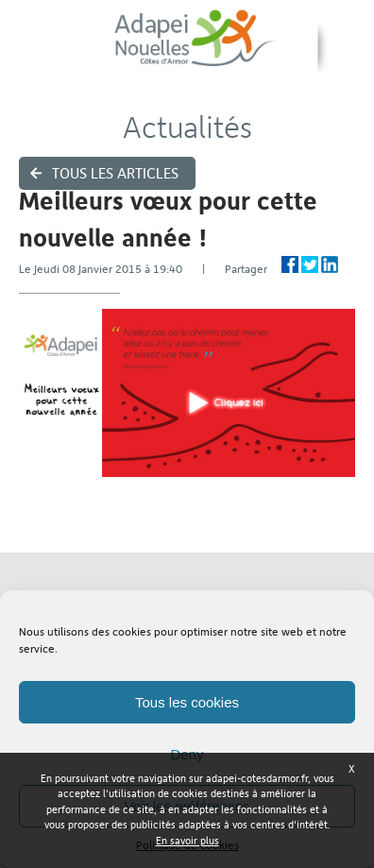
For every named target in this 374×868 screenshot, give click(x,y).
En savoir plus (187, 841)
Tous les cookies (187, 702)
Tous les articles (115, 173)
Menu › (347, 48)
